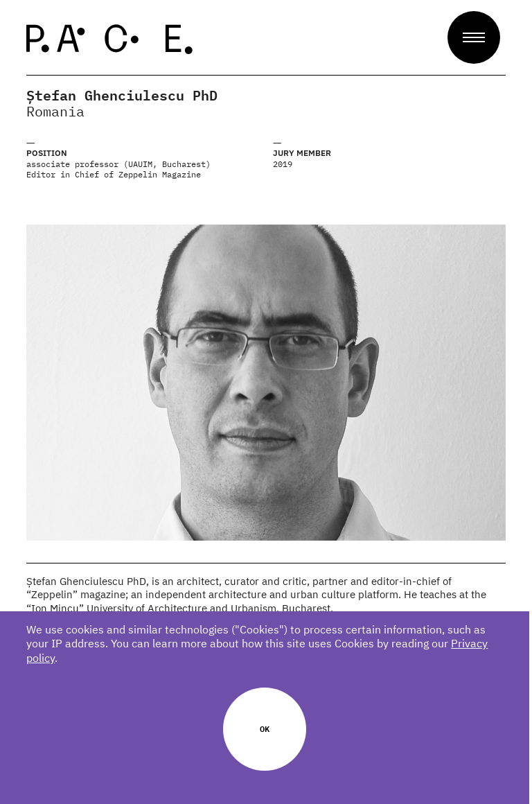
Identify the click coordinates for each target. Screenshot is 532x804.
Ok (266, 728)
